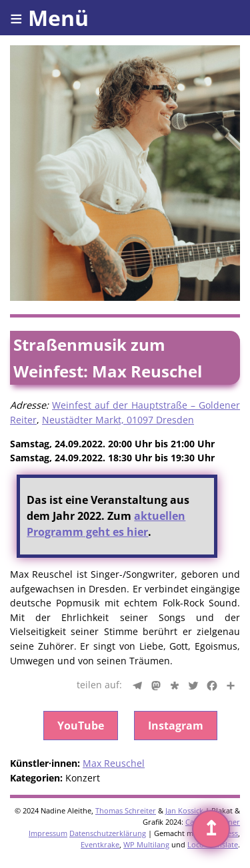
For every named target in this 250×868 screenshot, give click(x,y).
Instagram (176, 726)
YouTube (81, 726)
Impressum (48, 833)
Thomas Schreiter (126, 810)
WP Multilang (146, 844)
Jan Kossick (184, 810)
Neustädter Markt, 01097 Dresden (118, 420)
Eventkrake (100, 844)
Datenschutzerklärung (108, 833)
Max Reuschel (114, 763)
